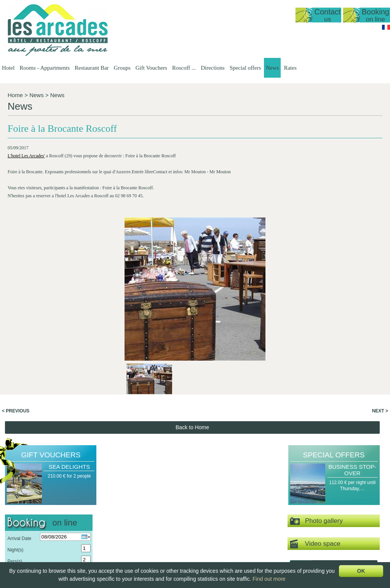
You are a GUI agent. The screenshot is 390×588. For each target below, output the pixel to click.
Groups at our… (279, 514)
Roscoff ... (184, 68)
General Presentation (172, 507)
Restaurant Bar (92, 68)
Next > (380, 277)
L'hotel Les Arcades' (26, 156)
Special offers (245, 68)
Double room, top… (170, 546)
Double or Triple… (169, 553)
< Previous (16, 277)
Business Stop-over (352, 336)
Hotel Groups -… (280, 507)
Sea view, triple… (168, 540)
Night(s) (15, 416)
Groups (122, 68)
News (272, 68)
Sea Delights (69, 333)
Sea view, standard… (172, 533)
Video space (315, 410)
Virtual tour (333, 432)
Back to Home (192, 293)
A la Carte (222, 527)
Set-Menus (223, 514)
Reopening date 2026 (121, 514)
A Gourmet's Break (331, 507)
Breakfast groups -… (283, 520)
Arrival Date (19, 404)
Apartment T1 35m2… (173, 527)
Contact (327, 15)
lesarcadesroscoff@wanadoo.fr (48, 538)
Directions (213, 68)
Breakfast (222, 533)
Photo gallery (316, 387)
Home (15, 95)
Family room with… (170, 559)
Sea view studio (166, 514)
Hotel (8, 68)
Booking (376, 15)
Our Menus (223, 520)
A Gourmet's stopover (333, 520)
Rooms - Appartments (45, 68)
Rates (290, 68)
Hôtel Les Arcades (48, 501)
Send (49, 442)
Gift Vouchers (151, 68)
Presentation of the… (121, 507)
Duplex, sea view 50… (173, 520)
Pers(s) (15, 427)
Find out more (269, 579)
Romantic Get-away (332, 514)
